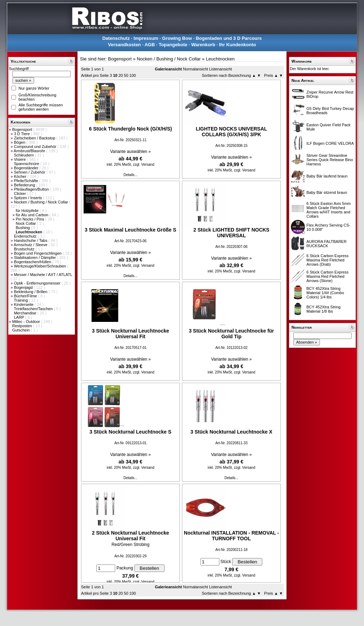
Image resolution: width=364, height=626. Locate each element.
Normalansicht (196, 69)
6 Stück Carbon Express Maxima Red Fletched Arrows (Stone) (328, 276)
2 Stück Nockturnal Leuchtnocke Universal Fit (130, 536)
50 (126, 75)
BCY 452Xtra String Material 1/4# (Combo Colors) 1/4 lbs (325, 293)
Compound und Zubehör (36, 147)
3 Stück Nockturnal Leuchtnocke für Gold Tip (231, 334)
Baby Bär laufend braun (327, 176)
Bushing (23, 228)
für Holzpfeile (28, 211)
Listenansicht (220, 69)
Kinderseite (24, 304)
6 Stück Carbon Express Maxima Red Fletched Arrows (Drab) (328, 260)
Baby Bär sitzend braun (327, 192)
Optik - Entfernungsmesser (38, 283)
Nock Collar (26, 223)
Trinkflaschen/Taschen (34, 309)
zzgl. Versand (144, 165)
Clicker (20, 193)
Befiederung (25, 185)
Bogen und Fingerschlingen (38, 253)
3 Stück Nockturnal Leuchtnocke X (231, 432)
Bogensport (23, 129)
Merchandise (26, 313)
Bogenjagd (24, 287)
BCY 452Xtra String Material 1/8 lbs (323, 309)
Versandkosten (125, 45)
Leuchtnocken (220, 59)
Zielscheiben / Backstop (35, 138)
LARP (20, 317)
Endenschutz (26, 236)
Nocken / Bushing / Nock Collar (41, 202)
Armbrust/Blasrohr (30, 151)
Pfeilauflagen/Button (32, 189)
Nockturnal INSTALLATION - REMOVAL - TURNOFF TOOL (231, 536)
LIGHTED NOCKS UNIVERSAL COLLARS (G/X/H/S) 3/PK (232, 132)
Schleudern (24, 155)
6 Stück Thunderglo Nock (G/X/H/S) (130, 129)
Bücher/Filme (26, 296)
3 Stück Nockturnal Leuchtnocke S (130, 432)
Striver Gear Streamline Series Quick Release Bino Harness (330, 160)
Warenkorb (203, 45)
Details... (131, 175)
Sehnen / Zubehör (30, 172)
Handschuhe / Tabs (31, 240)
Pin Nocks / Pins (30, 219)
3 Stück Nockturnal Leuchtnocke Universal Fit (130, 334)
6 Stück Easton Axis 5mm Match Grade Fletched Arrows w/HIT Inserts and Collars (329, 210)
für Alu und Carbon (33, 215)
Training (21, 300)
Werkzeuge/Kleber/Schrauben (41, 266)
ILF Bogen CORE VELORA (330, 143)
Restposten (23, 326)
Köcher (21, 176)
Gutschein (22, 330)
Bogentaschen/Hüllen (33, 262)
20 (121, 75)
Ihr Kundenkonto (237, 45)
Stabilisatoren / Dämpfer (35, 258)
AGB (150, 45)
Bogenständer (27, 168)
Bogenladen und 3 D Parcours (229, 38)
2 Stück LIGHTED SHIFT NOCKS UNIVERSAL (231, 233)
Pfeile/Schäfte (26, 181)
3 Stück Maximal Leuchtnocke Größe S (130, 230)
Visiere (20, 159)
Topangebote (173, 45)
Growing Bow (177, 38)
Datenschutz (116, 38)
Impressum (146, 38)
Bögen (20, 142)
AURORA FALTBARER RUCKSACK (326, 244)
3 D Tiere (22, 134)
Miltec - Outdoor (26, 322)
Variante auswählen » (131, 152)
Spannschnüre (27, 164)
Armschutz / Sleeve (31, 245)
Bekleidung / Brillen (31, 292)
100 (133, 75)
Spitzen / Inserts (28, 198)
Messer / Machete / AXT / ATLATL (43, 275)
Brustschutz (25, 249)
